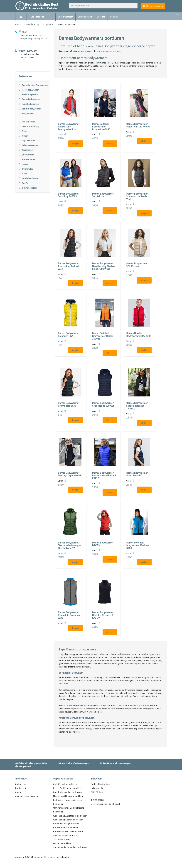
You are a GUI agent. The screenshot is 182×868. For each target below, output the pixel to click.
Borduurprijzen (85, 17)
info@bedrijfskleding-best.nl (34, 39)
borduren (106, 51)
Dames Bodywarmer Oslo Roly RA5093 (69, 195)
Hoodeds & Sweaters (29, 178)
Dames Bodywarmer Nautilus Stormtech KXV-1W (103, 615)
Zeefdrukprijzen (65, 17)
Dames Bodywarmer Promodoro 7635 (69, 404)
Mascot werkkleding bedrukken (68, 796)
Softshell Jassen (27, 160)
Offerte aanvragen (153, 6)
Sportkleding (26, 150)
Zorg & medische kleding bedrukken (70, 847)
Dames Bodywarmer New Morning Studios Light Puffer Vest (103, 266)
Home (18, 24)
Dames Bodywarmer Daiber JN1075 (69, 335)
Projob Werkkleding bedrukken (68, 792)
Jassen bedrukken (62, 839)
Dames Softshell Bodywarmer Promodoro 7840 (101, 127)
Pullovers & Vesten (28, 145)
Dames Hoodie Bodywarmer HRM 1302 (139, 335)
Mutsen (23, 136)
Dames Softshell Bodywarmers (33, 85)
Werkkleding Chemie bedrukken (68, 820)
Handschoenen (27, 122)
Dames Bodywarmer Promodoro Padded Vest (69, 266)
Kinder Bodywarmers (29, 95)
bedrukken (117, 51)
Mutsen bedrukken (62, 843)
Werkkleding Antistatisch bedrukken (70, 816)
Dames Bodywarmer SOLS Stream (137, 265)
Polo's (23, 183)
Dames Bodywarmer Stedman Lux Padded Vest (137, 197)
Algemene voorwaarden (27, 796)
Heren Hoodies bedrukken (65, 827)
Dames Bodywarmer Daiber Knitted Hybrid (138, 125)
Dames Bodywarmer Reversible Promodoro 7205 (70, 615)
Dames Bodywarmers (29, 99)
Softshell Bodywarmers (30, 109)
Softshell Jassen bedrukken (66, 835)
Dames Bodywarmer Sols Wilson (103, 195)
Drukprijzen (21, 784)
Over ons (101, 17)
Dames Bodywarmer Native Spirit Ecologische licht (69, 127)
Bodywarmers (49, 24)
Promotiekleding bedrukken (66, 824)
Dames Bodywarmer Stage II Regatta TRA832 (137, 406)
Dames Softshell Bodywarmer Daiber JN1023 (103, 336)
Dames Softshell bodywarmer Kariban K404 (137, 545)
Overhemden (26, 169)
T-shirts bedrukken (28, 188)
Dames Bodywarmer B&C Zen (103, 544)
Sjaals (23, 131)
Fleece (23, 174)
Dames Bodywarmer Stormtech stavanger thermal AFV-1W (69, 545)
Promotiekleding (32, 24)
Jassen (23, 164)
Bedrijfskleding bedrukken (66, 784)
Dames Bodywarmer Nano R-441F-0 (137, 474)
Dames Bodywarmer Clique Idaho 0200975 (103, 404)
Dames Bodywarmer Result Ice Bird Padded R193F (104, 476)
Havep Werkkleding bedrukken (68, 788)
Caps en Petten (27, 141)
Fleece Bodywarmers (29, 90)
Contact (114, 17)
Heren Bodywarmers (29, 104)
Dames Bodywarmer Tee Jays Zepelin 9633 (69, 474)
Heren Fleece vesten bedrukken (68, 831)
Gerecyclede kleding (29, 126)
